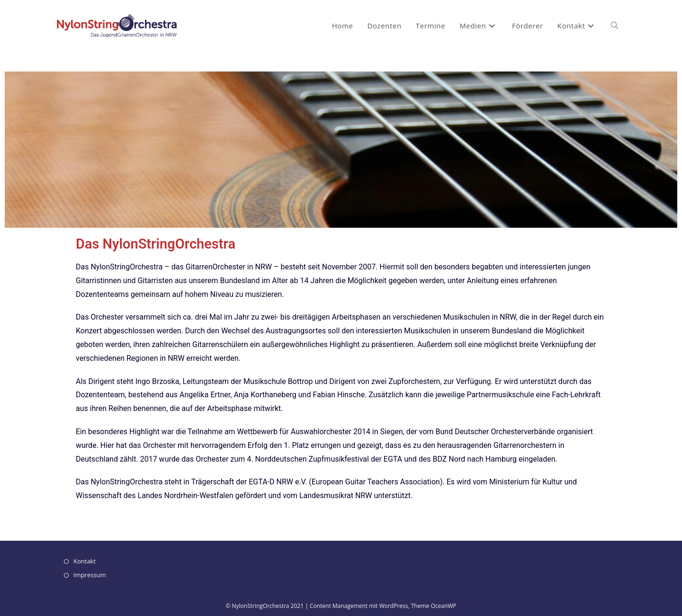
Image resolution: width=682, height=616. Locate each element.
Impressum (90, 575)
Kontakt (85, 561)
